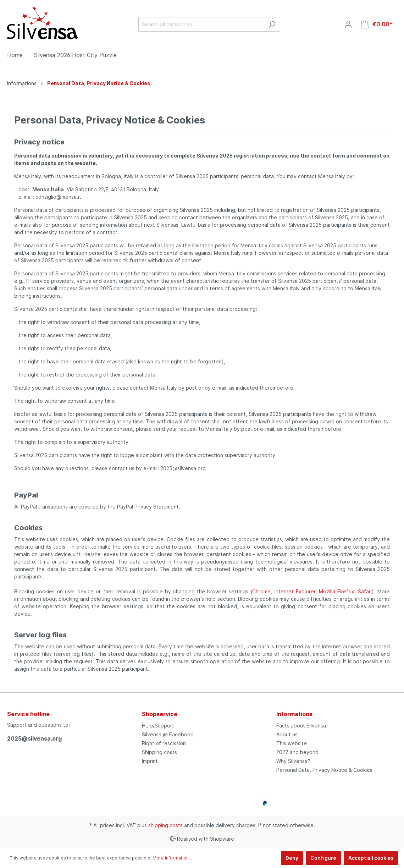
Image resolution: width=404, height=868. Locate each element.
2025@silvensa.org (34, 738)
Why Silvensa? (293, 761)
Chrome (261, 591)
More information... (172, 858)
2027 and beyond (297, 752)
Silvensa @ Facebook (167, 734)
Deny (292, 858)
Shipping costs (159, 752)
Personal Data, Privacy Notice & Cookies (324, 770)
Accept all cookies (371, 858)
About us (287, 734)
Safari (365, 591)
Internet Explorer (295, 591)
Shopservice (160, 714)
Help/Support (158, 726)
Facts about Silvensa (301, 726)
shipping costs (165, 825)
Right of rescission (164, 743)
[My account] (348, 24)
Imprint (150, 761)
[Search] (272, 24)
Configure (323, 858)
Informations (294, 714)
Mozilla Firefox (337, 591)
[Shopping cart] (377, 24)
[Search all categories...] (201, 24)
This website (292, 743)
